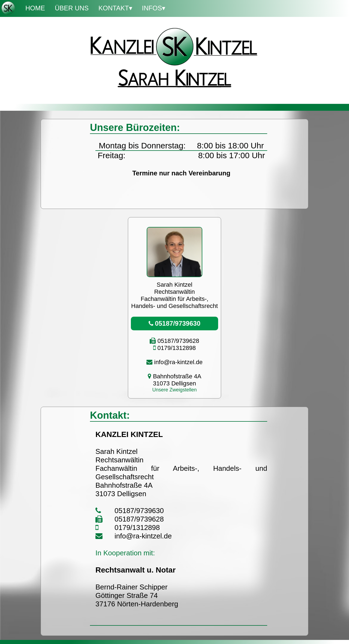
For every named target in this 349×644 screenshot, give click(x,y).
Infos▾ (154, 8)
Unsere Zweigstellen (174, 390)
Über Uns (72, 8)
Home (35, 8)
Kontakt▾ (115, 8)
